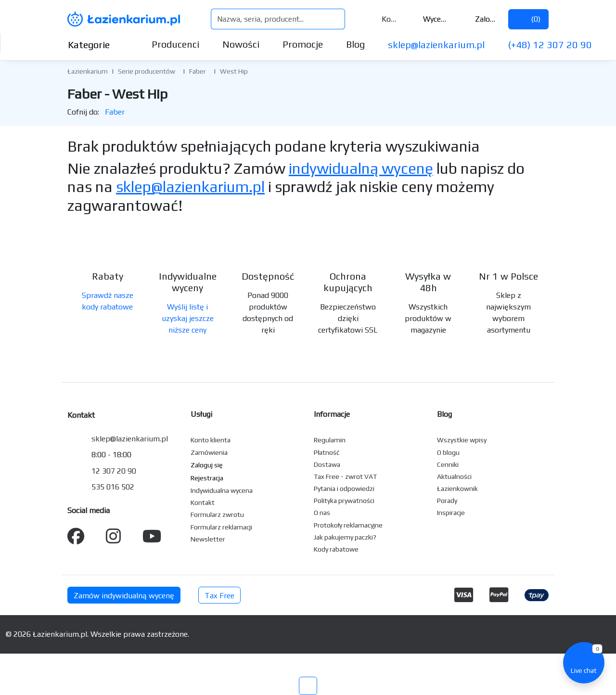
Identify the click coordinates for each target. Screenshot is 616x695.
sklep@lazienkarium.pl (436, 45)
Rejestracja (207, 478)
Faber (198, 71)
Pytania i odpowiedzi (344, 489)
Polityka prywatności (344, 501)
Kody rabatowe (336, 549)
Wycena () (429, 19)
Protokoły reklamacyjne (348, 525)
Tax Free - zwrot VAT (345, 476)
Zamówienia (209, 452)
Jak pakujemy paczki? (345, 537)
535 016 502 (113, 487)
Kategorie (97, 45)
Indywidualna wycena (222, 490)
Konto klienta (211, 440)
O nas (322, 513)
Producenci (175, 44)
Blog (355, 44)
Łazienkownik (457, 489)
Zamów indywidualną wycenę (124, 596)
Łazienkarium (88, 71)
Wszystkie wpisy (462, 440)
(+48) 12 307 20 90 (550, 45)
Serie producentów (147, 71)
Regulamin (330, 440)
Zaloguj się (480, 19)
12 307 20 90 (114, 471)
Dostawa (327, 464)
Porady (447, 501)
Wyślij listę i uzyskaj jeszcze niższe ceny (188, 318)
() (528, 19)
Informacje (332, 414)
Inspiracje (451, 513)
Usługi (201, 414)
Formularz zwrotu (217, 515)
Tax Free (219, 596)
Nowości (241, 44)
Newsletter (208, 539)
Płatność (327, 452)
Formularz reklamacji (221, 527)
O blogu (448, 452)
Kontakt (383, 19)
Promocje (303, 44)
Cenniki (448, 464)
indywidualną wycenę (361, 168)
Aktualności (454, 476)
